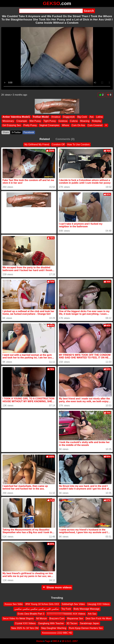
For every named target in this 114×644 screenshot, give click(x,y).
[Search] (51, 11)
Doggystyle (69, 117)
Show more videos (57, 587)
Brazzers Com (57, 618)
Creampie (22, 121)
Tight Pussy (50, 121)
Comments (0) (65, 139)
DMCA (56, 641)
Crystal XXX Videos (25, 623)
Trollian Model (41, 117)
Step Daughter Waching (54, 628)
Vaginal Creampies (49, 125)
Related (45, 139)
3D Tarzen (72, 623)
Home (40, 641)
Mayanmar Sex (75, 618)
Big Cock (82, 117)
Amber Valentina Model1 (16, 117)
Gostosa (63, 121)
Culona (74, 121)
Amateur (56, 117)
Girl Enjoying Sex (12, 125)
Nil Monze (41, 618)
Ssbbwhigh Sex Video (73, 604)
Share (6, 132)
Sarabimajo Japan (90, 623)
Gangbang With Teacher (51, 623)
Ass (92, 117)
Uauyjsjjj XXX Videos (98, 604)
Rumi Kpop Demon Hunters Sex (86, 628)
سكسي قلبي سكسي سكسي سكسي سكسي (37, 609)
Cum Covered (95, 125)
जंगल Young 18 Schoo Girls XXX (42, 604)
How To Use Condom (78, 145)
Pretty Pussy (30, 125)
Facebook (29, 132)
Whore (66, 125)
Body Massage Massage (87, 609)
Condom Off (58, 145)
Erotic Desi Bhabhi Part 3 (31, 614)
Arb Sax (92, 614)
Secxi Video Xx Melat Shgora (18, 618)
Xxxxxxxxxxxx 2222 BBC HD (57, 633)
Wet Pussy (35, 121)
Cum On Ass (78, 125)
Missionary (8, 121)
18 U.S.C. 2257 (70, 641)
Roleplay (97, 121)
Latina (99, 117)
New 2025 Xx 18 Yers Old (25, 628)
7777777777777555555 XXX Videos (66, 614)
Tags (48, 641)
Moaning (85, 121)
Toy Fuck (66, 609)
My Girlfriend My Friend (37, 145)
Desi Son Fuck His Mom (99, 618)
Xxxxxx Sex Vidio (14, 604)
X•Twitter (16, 132)
